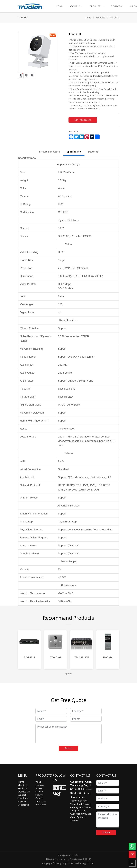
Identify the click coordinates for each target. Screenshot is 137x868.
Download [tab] (93, 152)
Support (22, 795)
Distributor (23, 798)
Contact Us (24, 805)
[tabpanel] (29, 650)
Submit (69, 749)
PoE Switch (41, 805)
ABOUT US (75, 6)
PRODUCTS (96, 6)
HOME (59, 6)
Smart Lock (41, 801)
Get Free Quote (83, 120)
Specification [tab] (74, 152)
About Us (23, 785)
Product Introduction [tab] (49, 152)
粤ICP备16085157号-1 (68, 856)
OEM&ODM (117, 6)
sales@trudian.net (81, 793)
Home (88, 18)
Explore (22, 801)
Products (100, 18)
